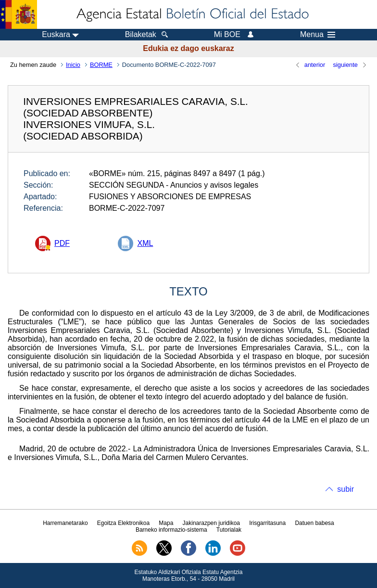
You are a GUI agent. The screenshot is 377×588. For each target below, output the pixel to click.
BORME (101, 65)
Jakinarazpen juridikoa (211, 523)
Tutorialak (229, 530)
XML (145, 243)
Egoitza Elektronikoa (123, 523)
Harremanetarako (65, 523)
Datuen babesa (314, 523)
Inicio (73, 65)
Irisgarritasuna (267, 523)
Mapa (166, 523)
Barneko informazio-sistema (171, 530)
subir (346, 489)
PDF (62, 243)
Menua (318, 35)
